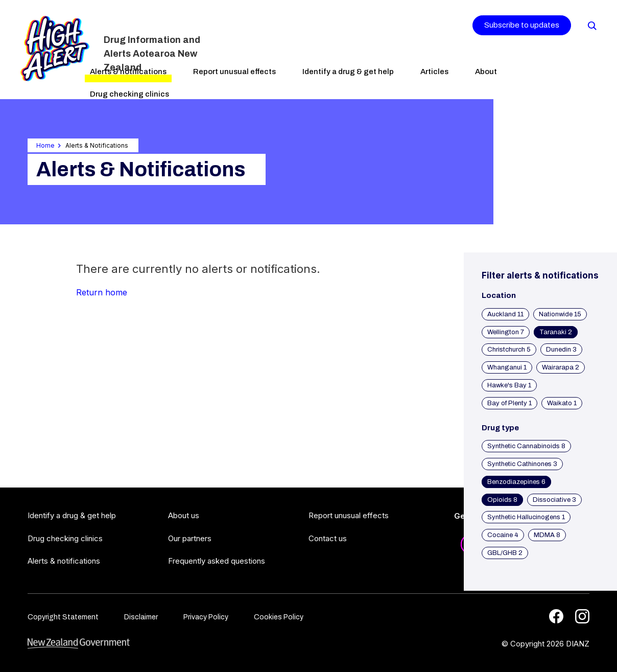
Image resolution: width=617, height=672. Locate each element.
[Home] (55, 49)
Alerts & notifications (128, 72)
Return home (102, 292)
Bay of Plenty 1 (509, 403)
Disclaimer (141, 617)
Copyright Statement (63, 617)
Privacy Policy (206, 617)
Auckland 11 (505, 314)
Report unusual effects (234, 72)
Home (45, 145)
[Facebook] (556, 616)
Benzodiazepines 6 (516, 482)
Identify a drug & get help (348, 72)
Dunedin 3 (561, 350)
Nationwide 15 (560, 314)
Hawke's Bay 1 (509, 385)
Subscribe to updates (522, 25)
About (486, 72)
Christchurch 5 (509, 350)
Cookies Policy (279, 617)
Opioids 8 (502, 500)
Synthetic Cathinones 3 (522, 464)
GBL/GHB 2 (505, 553)
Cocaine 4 (503, 535)
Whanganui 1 (507, 367)
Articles (434, 72)
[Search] (591, 25)
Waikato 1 (562, 403)
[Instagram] (582, 616)
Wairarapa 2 (561, 367)
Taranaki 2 (556, 332)
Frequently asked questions (217, 561)
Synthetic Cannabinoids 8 (526, 446)
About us (184, 515)
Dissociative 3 (554, 500)
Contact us (328, 538)
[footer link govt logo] (79, 644)
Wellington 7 (506, 332)
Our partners (190, 538)
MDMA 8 (547, 535)
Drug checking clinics (129, 94)
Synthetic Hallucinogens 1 (526, 517)
